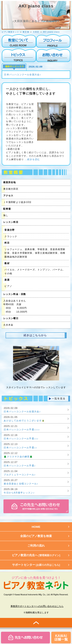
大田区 (36, 32)
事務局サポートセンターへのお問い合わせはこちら (37, 606)
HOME (36, 527)
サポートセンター (36, 565)
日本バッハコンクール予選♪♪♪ (21, 439)
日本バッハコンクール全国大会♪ (22, 75)
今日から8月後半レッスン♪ (19, 493)
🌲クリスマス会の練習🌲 (18, 457)
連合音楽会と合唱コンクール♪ (21, 484)
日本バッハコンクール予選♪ (20, 466)
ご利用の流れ (36, 546)
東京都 (26, 32)
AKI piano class (51, 32)
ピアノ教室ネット (10, 32)
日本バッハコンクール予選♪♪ (20, 448)
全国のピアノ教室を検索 (36, 536)
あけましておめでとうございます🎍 (24, 421)
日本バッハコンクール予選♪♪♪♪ (22, 430)
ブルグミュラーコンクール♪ (20, 475)
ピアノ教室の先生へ (36, 555)
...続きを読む (32, 159)
